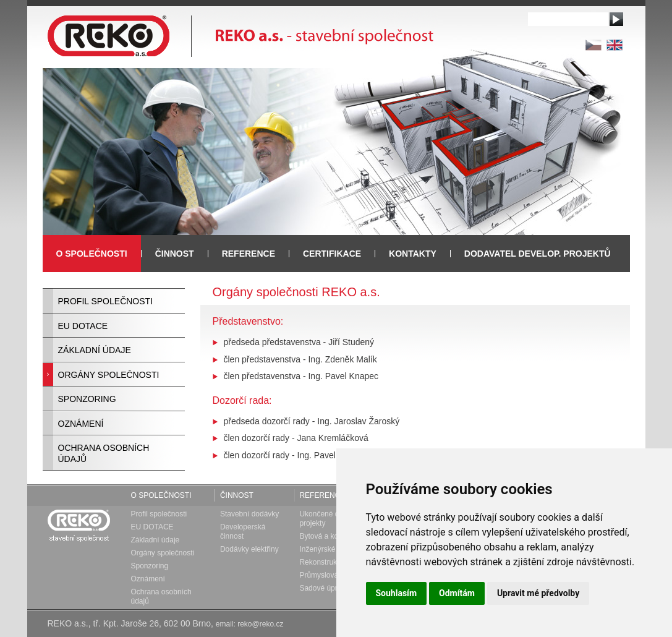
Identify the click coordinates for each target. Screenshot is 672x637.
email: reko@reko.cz (250, 624)
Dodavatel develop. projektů (538, 254)
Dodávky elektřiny (249, 549)
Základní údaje (95, 350)
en (615, 45)
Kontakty (413, 254)
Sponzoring (87, 399)
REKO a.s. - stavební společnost (240, 34)
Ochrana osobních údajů (104, 453)
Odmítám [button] (457, 593)
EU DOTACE (83, 326)
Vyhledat (616, 19)
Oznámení (81, 424)
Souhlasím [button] (397, 593)
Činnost (237, 495)
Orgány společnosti (109, 375)
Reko (78, 524)
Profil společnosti (106, 301)
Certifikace (332, 254)
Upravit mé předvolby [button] (538, 593)
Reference (249, 254)
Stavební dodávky (249, 514)
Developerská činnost (243, 532)
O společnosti (161, 495)
